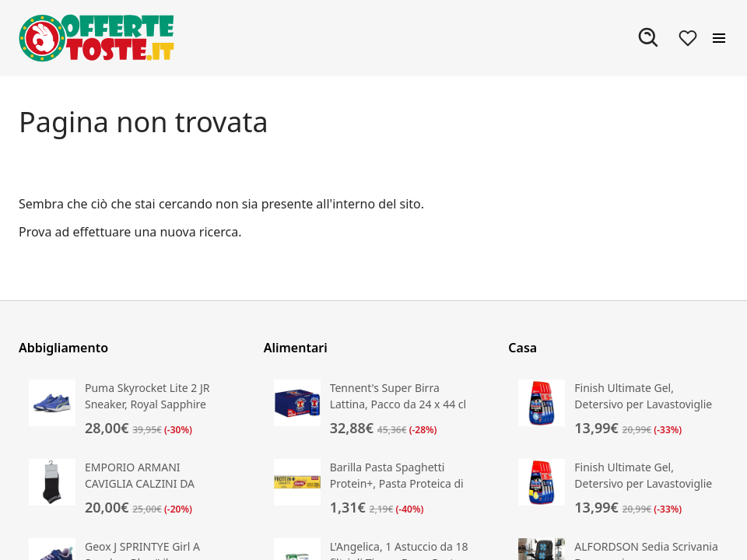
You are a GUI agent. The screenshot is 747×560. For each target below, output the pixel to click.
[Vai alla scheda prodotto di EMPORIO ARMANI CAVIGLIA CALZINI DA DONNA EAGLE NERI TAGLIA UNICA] (129, 488)
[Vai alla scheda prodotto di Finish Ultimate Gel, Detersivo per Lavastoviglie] (618, 409)
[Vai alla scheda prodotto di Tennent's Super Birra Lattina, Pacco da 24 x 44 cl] (374, 409)
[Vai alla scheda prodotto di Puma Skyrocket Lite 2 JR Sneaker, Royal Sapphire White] (129, 409)
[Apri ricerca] (649, 38)
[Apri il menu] (719, 38)
